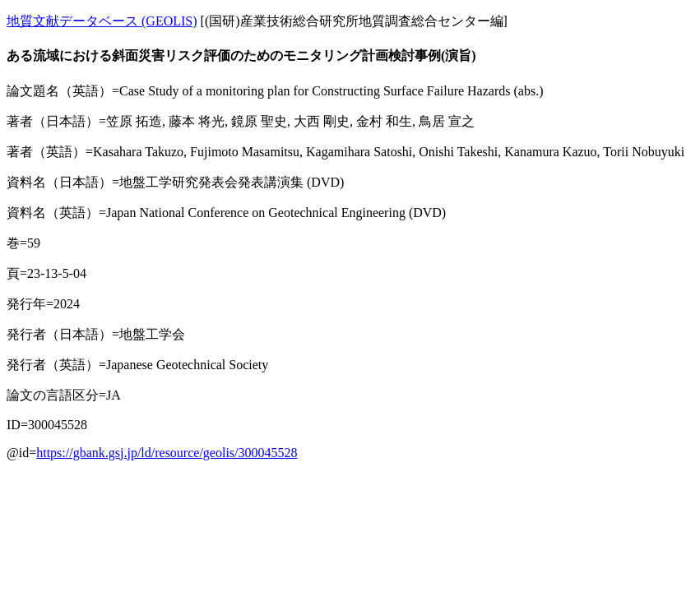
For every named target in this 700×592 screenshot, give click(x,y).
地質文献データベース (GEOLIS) (102, 21)
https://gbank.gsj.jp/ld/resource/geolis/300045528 (167, 453)
